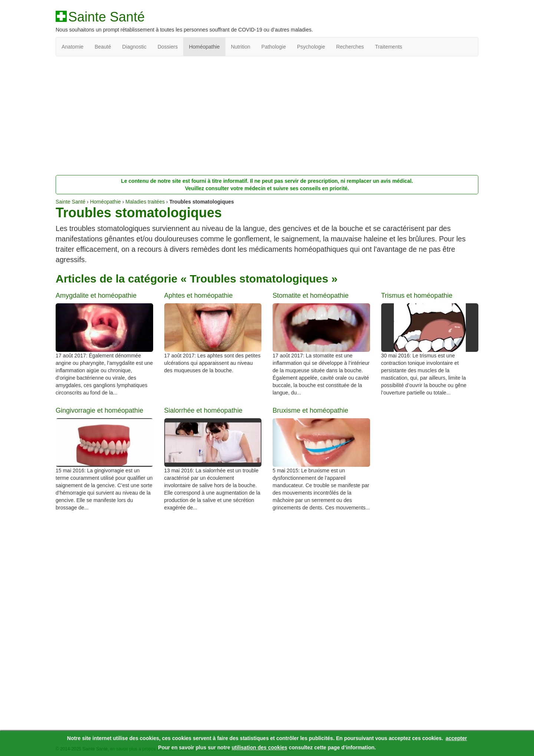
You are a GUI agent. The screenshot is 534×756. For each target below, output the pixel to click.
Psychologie (311, 47)
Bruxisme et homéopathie (310, 411)
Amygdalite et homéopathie (96, 296)
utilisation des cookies (260, 747)
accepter (456, 738)
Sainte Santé (106, 17)
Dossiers (168, 47)
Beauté (103, 47)
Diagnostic (134, 47)
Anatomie (72, 47)
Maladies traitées (145, 202)
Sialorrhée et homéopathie (203, 411)
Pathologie (274, 47)
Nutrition (241, 47)
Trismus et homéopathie (417, 296)
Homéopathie (204, 47)
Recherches (350, 47)
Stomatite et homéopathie (311, 296)
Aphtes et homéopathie (199, 296)
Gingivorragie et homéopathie (99, 411)
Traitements (388, 47)
